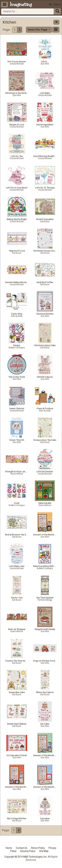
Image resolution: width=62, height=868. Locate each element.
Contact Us (22, 848)
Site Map (44, 851)
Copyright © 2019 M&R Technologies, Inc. (26, 857)
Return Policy (38, 848)
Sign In (55, 4)
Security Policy (28, 851)
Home (9, 848)
